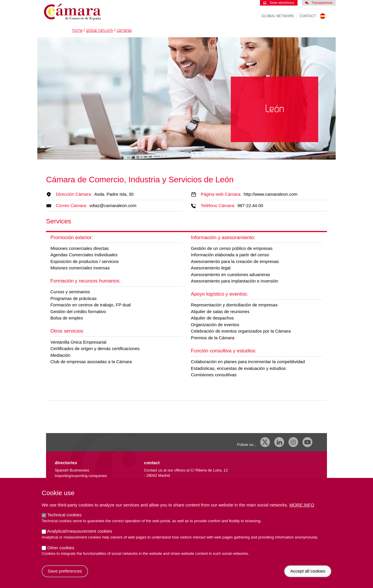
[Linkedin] (279, 442)
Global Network (278, 16)
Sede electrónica (279, 3)
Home (77, 30)
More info (302, 511)
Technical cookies (64, 521)
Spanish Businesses (72, 470)
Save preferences (65, 577)
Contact (308, 16)
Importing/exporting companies (81, 476)
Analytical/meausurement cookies (79, 537)
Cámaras (124, 30)
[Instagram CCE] (293, 442)
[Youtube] (307, 442)
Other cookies (61, 554)
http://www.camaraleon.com (270, 194)
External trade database (75, 481)
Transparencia (319, 3)
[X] (265, 442)
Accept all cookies (308, 577)
